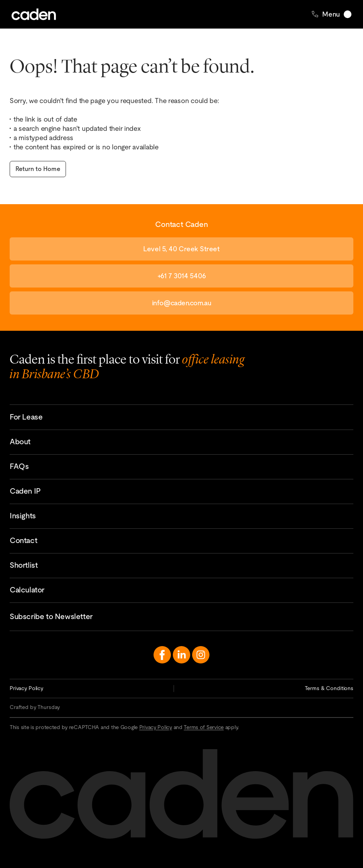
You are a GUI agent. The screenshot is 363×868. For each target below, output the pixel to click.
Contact (23, 540)
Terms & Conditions (329, 688)
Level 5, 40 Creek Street (181, 249)
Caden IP (25, 491)
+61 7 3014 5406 (181, 276)
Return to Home (38, 169)
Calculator (27, 590)
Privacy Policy (26, 688)
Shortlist (24, 565)
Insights (23, 516)
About (20, 442)
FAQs (19, 466)
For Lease (26, 417)
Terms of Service (204, 727)
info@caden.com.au (181, 303)
